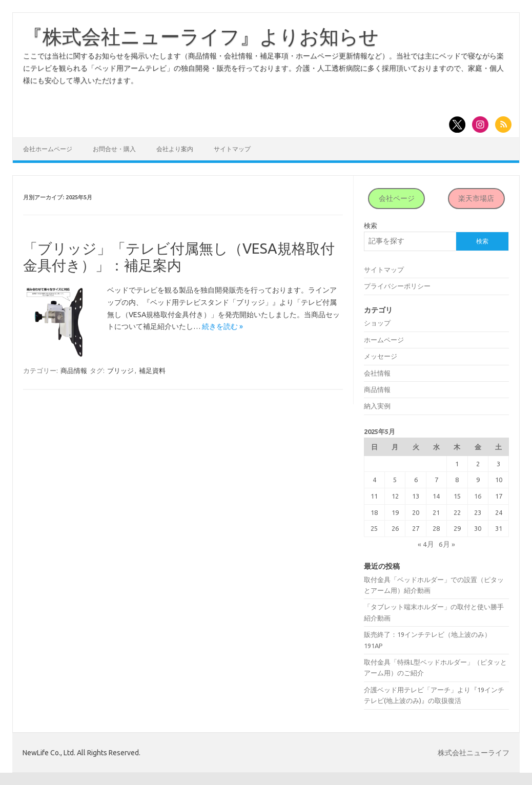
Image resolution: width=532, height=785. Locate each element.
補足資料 (152, 370)
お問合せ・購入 (114, 149)
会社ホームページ (48, 149)
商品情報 (74, 370)
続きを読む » (222, 326)
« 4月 (426, 544)
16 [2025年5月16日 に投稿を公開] (478, 496)
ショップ (377, 323)
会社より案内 (175, 149)
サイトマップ (232, 149)
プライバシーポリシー (397, 286)
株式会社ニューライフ (474, 753)
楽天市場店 (476, 198)
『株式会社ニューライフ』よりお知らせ (201, 36)
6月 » (447, 544)
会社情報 (377, 373)
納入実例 (377, 406)
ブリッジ (120, 370)
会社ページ (397, 198)
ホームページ (384, 340)
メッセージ (381, 356)
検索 (371, 225)
